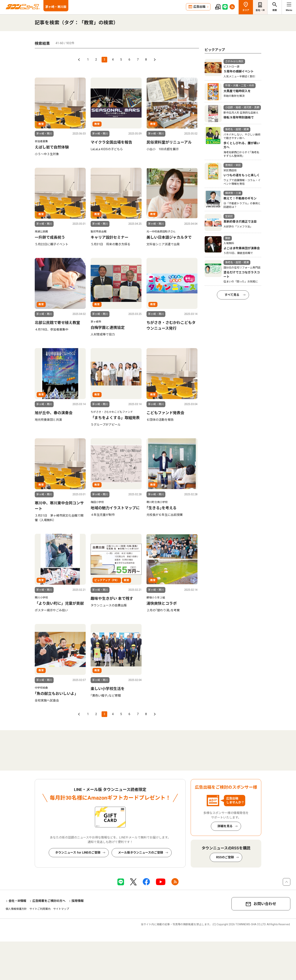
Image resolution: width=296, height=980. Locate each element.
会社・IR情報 (17, 901)
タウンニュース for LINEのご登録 (78, 853)
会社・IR (260, 10)
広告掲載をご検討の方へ (49, 901)
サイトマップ (61, 909)
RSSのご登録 (225, 857)
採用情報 (78, 901)
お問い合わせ (265, 904)
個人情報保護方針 (16, 909)
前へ (79, 60)
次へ (154, 60)
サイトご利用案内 (40, 909)
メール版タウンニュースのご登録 (141, 853)
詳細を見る (225, 826)
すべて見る (232, 295)
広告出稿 (199, 7)
